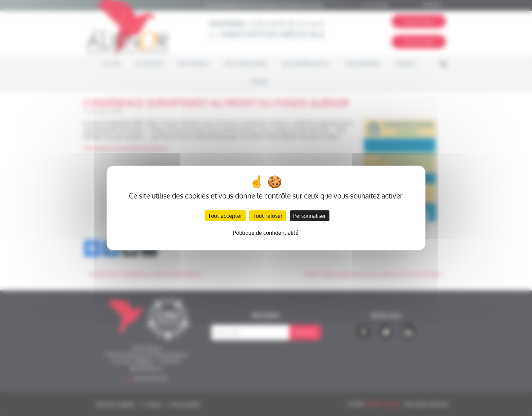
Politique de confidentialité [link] (266, 233)
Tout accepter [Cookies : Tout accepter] (225, 216)
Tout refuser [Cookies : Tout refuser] (268, 216)
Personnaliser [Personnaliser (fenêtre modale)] (310, 216)
